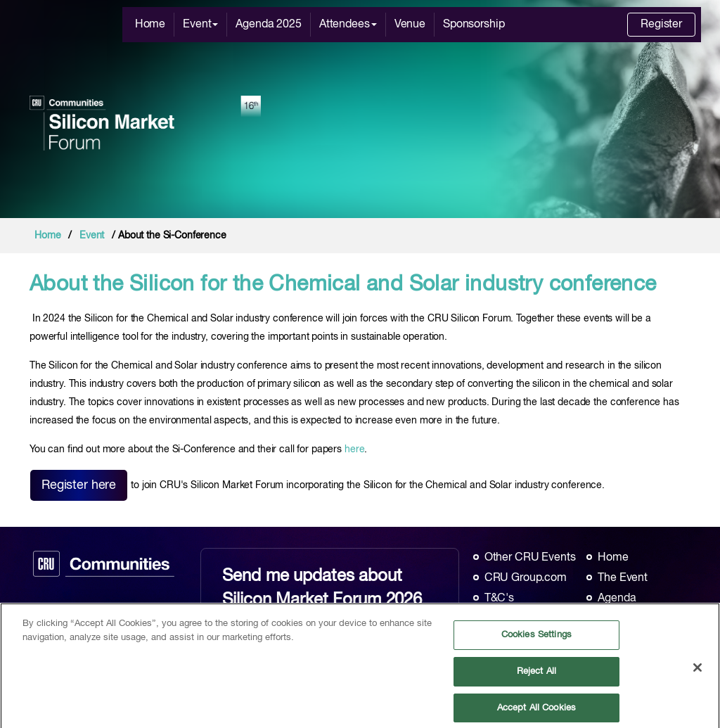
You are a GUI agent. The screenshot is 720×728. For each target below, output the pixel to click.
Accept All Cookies (536, 712)
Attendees (348, 25)
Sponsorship (474, 25)
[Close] (697, 672)
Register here (79, 485)
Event (200, 25)
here (354, 449)
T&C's (499, 599)
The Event (623, 578)
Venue (410, 25)
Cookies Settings (536, 639)
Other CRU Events (530, 558)
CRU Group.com (526, 578)
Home (150, 25)
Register (661, 25)
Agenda (617, 599)
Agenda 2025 (268, 25)
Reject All (536, 676)
